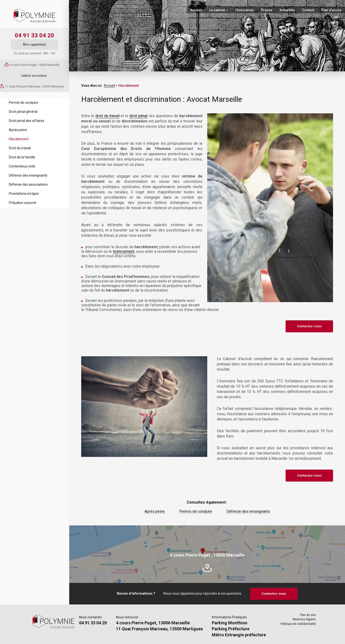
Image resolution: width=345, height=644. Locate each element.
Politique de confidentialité (298, 624)
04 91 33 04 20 (34, 35)
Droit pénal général (23, 112)
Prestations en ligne (24, 194)
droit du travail (107, 116)
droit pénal (138, 116)
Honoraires (245, 10)
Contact (308, 10)
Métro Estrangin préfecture (239, 635)
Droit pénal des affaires (27, 121)
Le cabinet (217, 10)
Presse (267, 10)
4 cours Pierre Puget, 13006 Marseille (35, 65)
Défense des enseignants (28, 175)
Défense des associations (28, 184)
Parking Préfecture (231, 629)
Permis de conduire (23, 103)
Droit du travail (20, 148)
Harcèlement (19, 139)
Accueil (196, 10)
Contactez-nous (309, 326)
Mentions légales (304, 619)
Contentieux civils (22, 166)
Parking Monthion (230, 623)
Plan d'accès (331, 10)
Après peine (18, 130)
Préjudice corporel (23, 203)
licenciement (124, 251)
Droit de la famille (22, 157)
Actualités (287, 10)
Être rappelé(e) (34, 44)
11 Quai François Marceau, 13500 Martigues (34, 86)
